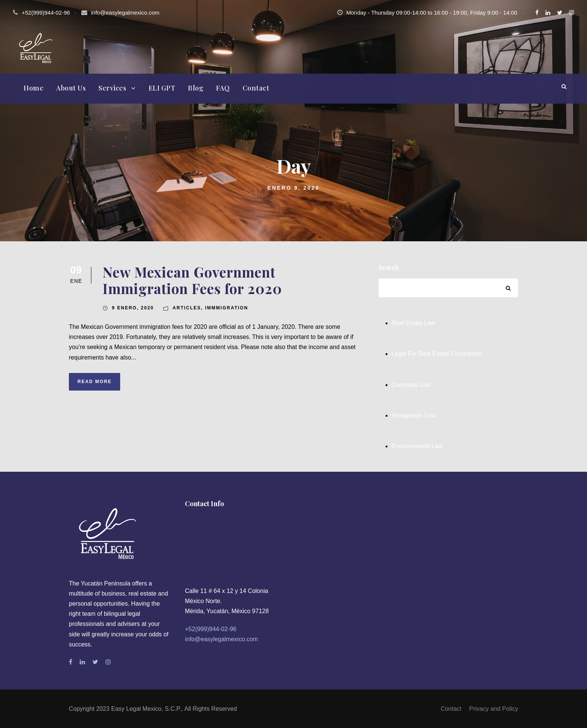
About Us (71, 88)
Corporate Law (411, 385)
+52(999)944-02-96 (211, 629)
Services (112, 88)
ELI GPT (162, 88)
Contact (256, 88)
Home (34, 88)
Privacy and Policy (494, 709)
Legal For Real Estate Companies (437, 354)
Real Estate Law (413, 323)
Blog (196, 88)
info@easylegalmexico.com (125, 13)
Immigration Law (413, 415)
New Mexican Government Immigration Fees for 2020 (192, 280)
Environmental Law (417, 446)
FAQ (223, 88)
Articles (187, 308)
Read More (95, 382)
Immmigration (227, 308)
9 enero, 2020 (133, 308)
